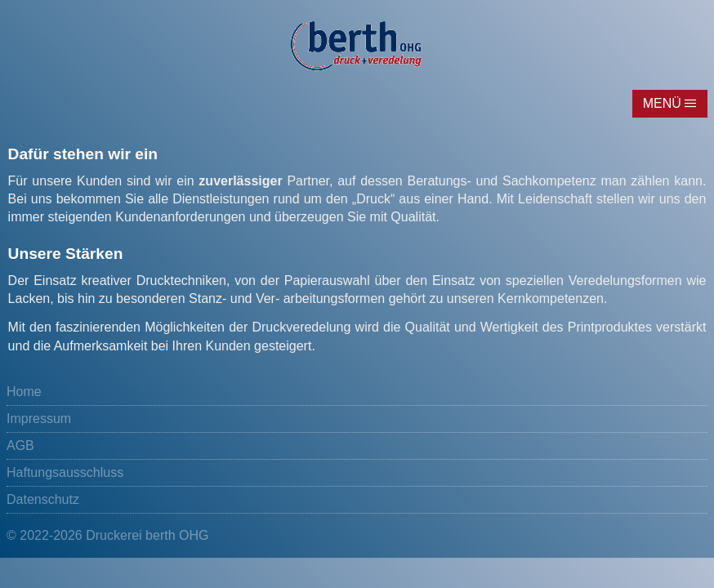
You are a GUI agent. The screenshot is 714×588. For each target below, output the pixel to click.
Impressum (39, 419)
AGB (20, 445)
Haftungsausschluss (65, 472)
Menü (662, 103)
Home (24, 392)
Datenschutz (43, 499)
